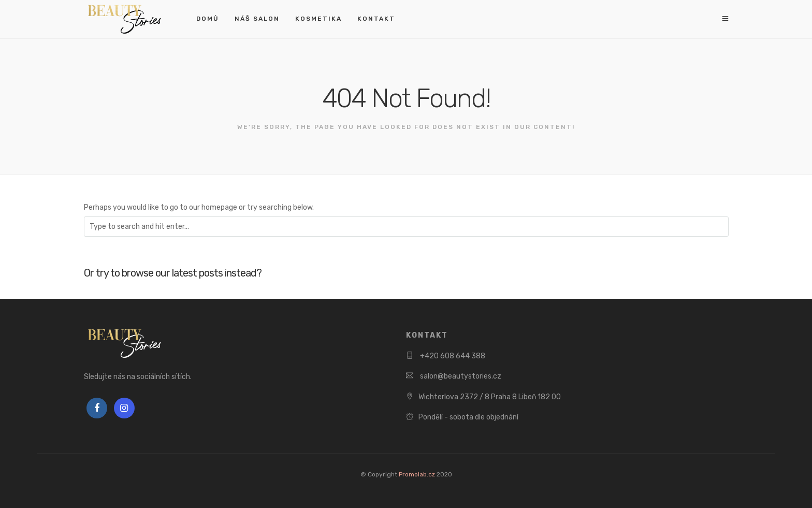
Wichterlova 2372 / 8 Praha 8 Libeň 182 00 (490, 397)
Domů (208, 19)
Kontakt (376, 19)
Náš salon (257, 19)
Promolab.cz (417, 474)
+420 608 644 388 (452, 356)
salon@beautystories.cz (460, 376)
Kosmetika (318, 19)
